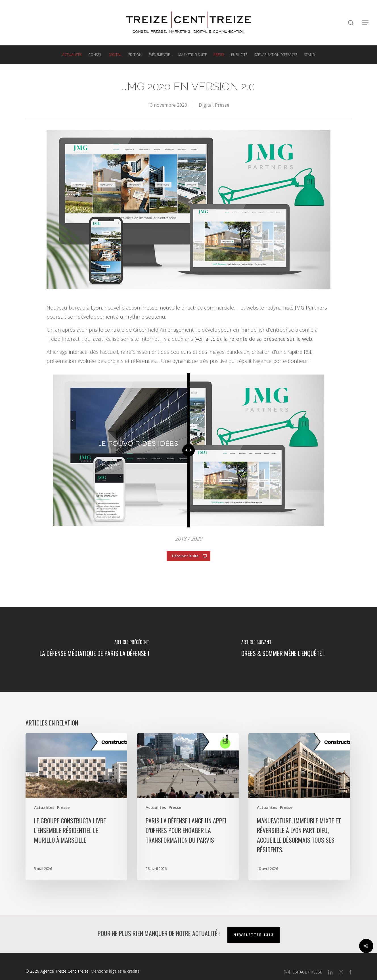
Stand (310, 55)
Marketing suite (192, 55)
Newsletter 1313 (254, 935)
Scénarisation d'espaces (276, 55)
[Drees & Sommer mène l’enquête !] (283, 649)
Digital (115, 55)
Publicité (239, 55)
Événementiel (160, 55)
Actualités (72, 55)
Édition (135, 55)
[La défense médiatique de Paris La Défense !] (94, 649)
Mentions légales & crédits (115, 971)
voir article (208, 339)
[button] (366, 23)
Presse (219, 55)
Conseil (95, 55)
